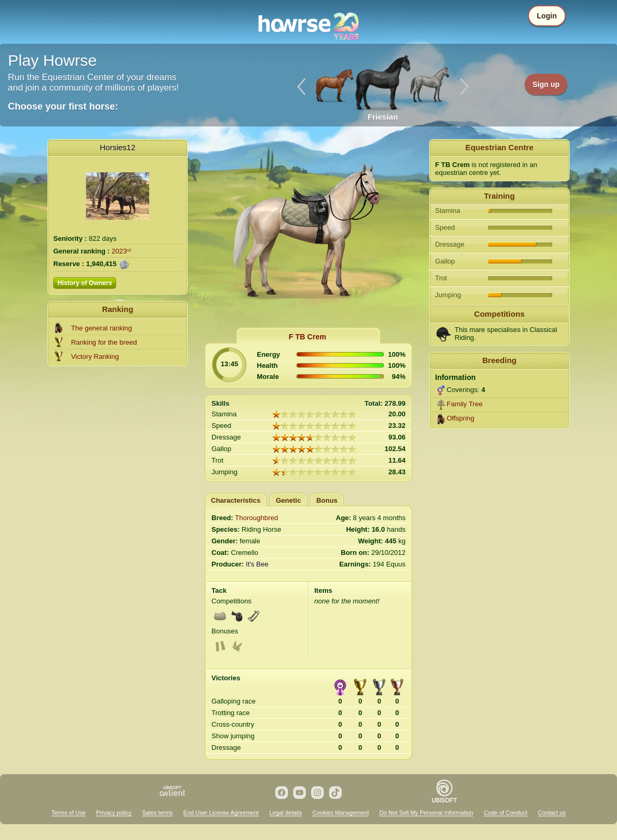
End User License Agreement (221, 813)
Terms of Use (68, 813)
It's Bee (257, 564)
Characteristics (236, 500)
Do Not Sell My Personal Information (426, 813)
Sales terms (158, 813)
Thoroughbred (257, 518)
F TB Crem (308, 337)
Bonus (327, 500)
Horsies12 (118, 147)
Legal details (286, 813)
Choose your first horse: (63, 106)
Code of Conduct (505, 813)
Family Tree (465, 404)
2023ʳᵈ (122, 251)
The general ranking (102, 328)
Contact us (552, 813)
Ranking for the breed (104, 342)
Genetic (288, 500)
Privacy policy (114, 813)
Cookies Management (340, 813)
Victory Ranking (95, 356)
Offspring (461, 418)
